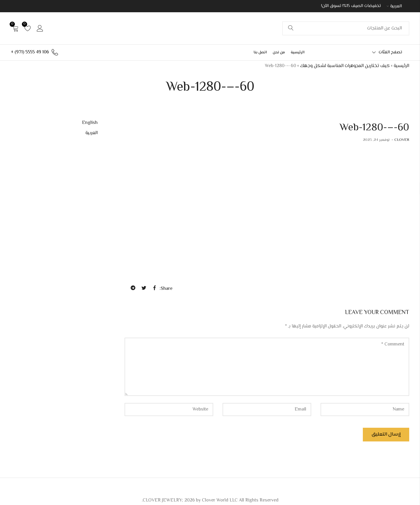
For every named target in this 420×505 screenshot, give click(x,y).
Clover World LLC (220, 500)
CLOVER (402, 140)
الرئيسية (401, 66)
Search (291, 28)
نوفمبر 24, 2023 (376, 140)
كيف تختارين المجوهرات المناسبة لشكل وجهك (345, 66)
